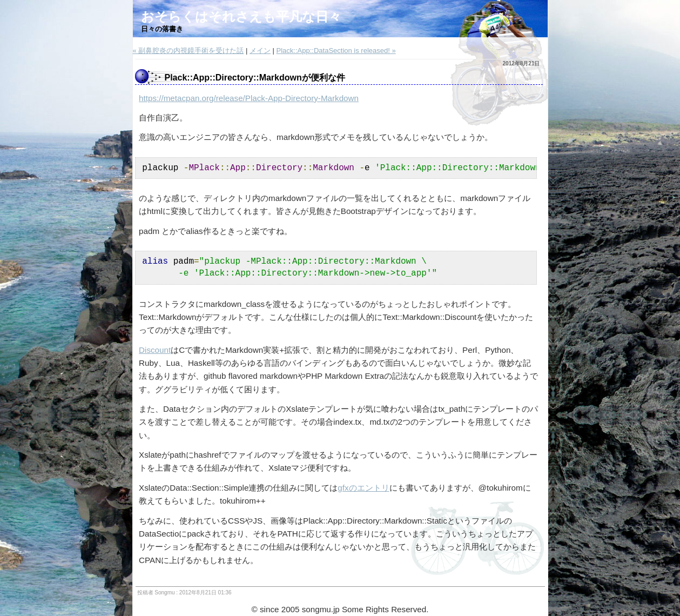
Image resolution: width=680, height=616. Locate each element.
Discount (155, 350)
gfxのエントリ (363, 488)
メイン (260, 51)
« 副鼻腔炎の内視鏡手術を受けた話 (188, 51)
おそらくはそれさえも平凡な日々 (241, 16)
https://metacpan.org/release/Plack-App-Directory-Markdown (249, 98)
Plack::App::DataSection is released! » (336, 51)
